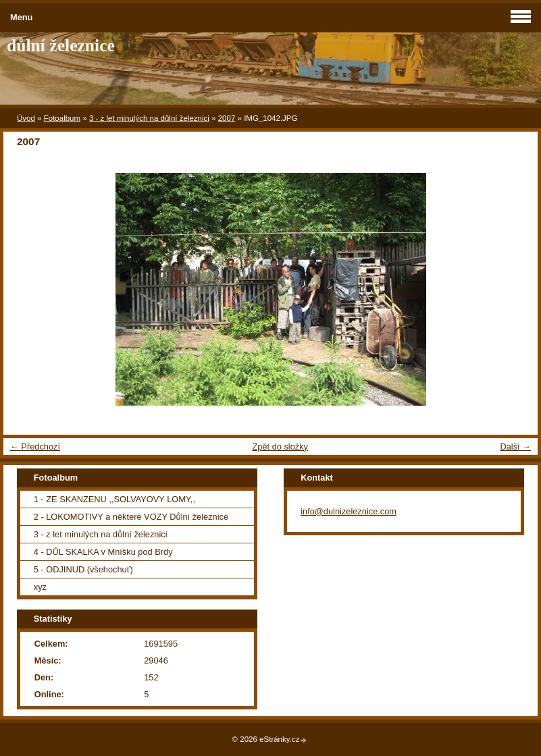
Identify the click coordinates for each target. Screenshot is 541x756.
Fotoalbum (62, 118)
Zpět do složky (280, 447)
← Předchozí (35, 447)
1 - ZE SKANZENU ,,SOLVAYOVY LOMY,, (114, 499)
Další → (515, 447)
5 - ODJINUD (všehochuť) (83, 569)
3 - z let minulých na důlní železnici (149, 118)
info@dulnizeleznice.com (349, 511)
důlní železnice (61, 46)
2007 (227, 118)
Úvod (26, 118)
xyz (40, 587)
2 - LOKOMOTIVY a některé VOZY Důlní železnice (131, 517)
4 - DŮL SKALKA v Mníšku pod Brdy (103, 552)
